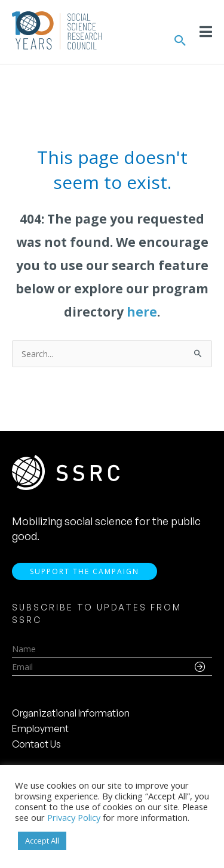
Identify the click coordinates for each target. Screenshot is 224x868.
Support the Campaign (85, 571)
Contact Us (36, 744)
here (142, 312)
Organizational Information (71, 713)
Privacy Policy (74, 817)
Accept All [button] (42, 841)
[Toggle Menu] (206, 32)
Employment (40, 728)
